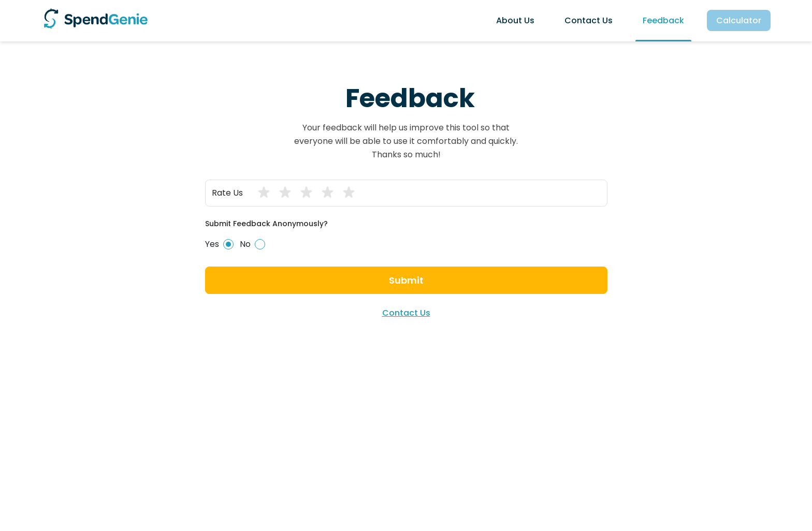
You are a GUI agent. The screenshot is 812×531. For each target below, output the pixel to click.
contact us (589, 20)
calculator (739, 20)
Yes (219, 244)
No (252, 244)
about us (515, 20)
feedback (663, 20)
